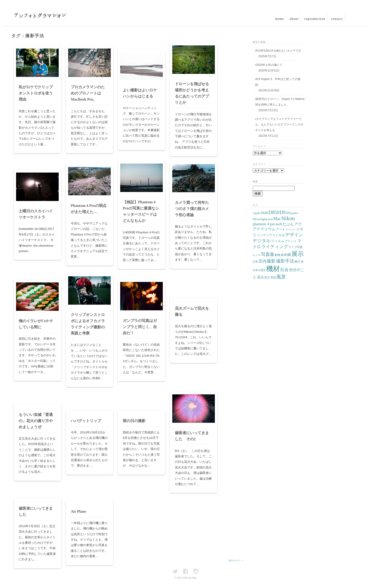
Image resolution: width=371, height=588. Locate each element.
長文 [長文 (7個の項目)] (267, 277)
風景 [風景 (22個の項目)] (281, 277)
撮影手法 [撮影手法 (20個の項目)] (285, 261)
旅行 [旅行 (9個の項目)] (297, 261)
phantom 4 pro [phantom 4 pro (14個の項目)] (264, 224)
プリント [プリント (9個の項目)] (291, 241)
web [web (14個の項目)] (279, 224)
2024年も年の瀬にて (269, 65)
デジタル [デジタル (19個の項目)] (262, 241)
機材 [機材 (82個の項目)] (273, 269)
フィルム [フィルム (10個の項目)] (278, 241)
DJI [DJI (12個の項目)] (288, 213)
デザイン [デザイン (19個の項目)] (294, 235)
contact (337, 19)
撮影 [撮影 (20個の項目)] (271, 261)
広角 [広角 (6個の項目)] (255, 262)
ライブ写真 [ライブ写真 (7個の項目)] (296, 247)
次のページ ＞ (236, 560)
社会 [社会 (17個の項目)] (284, 270)
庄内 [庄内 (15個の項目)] (262, 261)
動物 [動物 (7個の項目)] (278, 255)
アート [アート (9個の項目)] (280, 229)
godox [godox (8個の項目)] (294, 213)
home (280, 19)
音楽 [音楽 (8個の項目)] (273, 277)
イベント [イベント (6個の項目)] (291, 229)
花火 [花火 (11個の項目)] (261, 277)
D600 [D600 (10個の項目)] (264, 213)
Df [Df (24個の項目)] (282, 212)
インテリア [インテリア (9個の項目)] (264, 235)
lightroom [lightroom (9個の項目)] (267, 219)
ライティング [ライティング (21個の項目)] (275, 247)
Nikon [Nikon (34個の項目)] (288, 218)
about (294, 19)
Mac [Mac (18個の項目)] (277, 219)
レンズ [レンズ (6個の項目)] (257, 255)
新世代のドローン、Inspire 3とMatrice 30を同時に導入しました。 (280, 102)
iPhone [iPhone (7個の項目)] (256, 219)
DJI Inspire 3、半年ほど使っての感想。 (278, 82)
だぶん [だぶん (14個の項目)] (288, 224)
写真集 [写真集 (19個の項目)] (268, 254)
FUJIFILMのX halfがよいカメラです (279, 51)
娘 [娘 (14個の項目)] (289, 255)
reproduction (315, 19)
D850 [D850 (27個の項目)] (274, 212)
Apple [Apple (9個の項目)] (256, 213)
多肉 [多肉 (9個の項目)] (284, 255)
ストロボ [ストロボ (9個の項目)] (278, 235)
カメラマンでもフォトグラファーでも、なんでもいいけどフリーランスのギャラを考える (279, 125)
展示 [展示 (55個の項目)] (298, 254)
